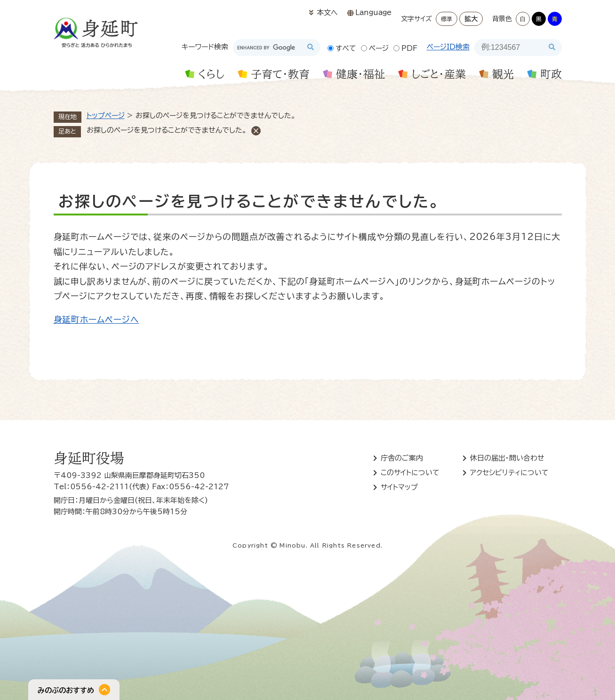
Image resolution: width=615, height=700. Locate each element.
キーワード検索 (205, 47)
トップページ (106, 115)
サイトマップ (399, 487)
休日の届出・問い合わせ (507, 458)
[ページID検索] (510, 48)
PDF (409, 48)
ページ (379, 48)
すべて (346, 48)
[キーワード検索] (268, 48)
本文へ (327, 12)
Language (373, 12)
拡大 (471, 19)
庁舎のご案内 (402, 458)
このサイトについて (410, 473)
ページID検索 (448, 47)
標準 (447, 19)
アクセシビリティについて (509, 473)
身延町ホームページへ (96, 319)
